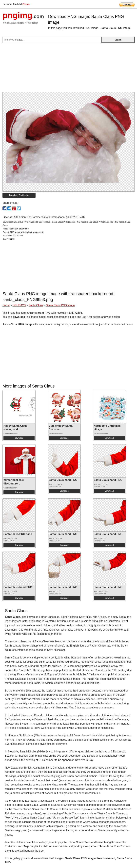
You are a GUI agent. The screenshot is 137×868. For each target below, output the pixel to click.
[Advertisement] (68, 69)
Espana (26, 4)
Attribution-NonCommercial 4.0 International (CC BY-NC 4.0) (49, 217)
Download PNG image (19, 195)
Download (19, 438)
